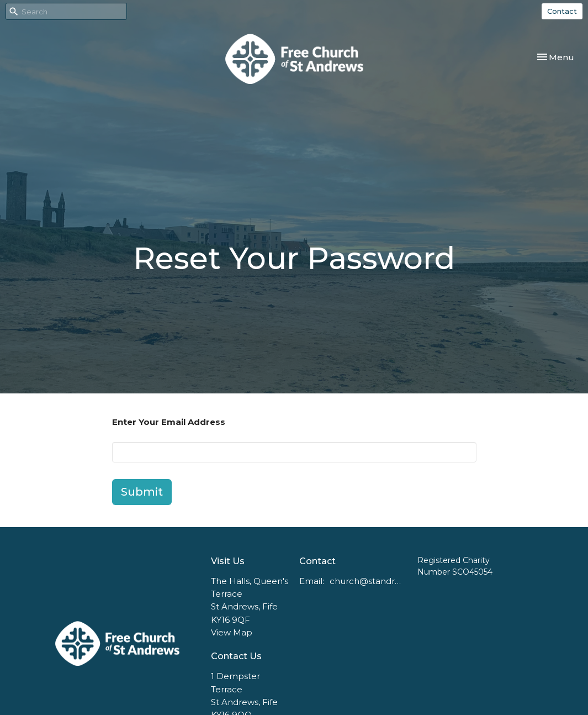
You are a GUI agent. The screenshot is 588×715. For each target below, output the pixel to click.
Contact (562, 11)
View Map (232, 632)
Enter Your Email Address (169, 422)
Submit (142, 492)
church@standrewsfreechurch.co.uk (368, 581)
